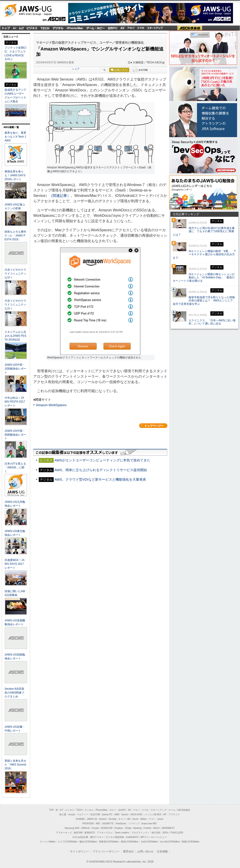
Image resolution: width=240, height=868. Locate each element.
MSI (98, 824)
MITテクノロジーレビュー (154, 837)
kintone (103, 819)
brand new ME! (149, 824)
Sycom (125, 814)
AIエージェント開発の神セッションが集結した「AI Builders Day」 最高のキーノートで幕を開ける (204, 278)
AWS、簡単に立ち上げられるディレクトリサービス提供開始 (101, 470)
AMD (117, 814)
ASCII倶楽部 (190, 28)
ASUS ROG (136, 814)
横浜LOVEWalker (88, 842)
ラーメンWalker (48, 842)
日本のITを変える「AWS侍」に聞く (15, 467)
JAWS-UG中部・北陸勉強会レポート (15, 369)
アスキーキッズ (64, 833)
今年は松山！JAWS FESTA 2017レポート (15, 402)
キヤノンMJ (124, 819)
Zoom (161, 819)
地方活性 (156, 833)
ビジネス (32, 28)
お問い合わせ (145, 851)
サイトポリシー (79, 851)
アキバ (131, 28)
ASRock (85, 828)
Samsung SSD (72, 828)
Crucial (95, 828)
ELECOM (95, 814)
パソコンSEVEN (153, 814)
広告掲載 (162, 851)
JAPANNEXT (168, 828)
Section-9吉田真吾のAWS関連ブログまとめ (14, 693)
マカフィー (83, 814)
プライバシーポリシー (106, 851)
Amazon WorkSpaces (51, 405)
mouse (72, 814)
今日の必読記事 (80, 837)
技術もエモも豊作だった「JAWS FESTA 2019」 (15, 236)
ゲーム (172, 810)
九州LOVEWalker (149, 842)
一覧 (103, 70)
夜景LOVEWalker (130, 842)
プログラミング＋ (140, 833)
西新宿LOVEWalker (109, 842)
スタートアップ (155, 28)
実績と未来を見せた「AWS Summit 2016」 (15, 765)
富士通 (63, 814)
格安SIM (78, 833)
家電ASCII (90, 833)
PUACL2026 (177, 833)
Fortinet (147, 828)
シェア (76, 69)
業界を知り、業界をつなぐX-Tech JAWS (15, 137)
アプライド (174, 814)
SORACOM (107, 828)
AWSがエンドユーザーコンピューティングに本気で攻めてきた (102, 460)
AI (15, 28)
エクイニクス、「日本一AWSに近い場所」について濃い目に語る (212, 322)
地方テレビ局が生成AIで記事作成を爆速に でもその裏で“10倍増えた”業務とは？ (204, 231)
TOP (51, 810)
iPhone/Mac (75, 28)
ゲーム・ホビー (95, 28)
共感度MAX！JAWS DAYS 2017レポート (14, 564)
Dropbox (119, 828)
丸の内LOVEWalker (170, 842)
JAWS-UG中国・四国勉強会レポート (15, 435)
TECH (45, 28)
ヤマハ (152, 819)
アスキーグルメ (105, 833)
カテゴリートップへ (153, 426)
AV (130, 810)
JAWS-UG (35, 10)
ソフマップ (134, 824)
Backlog (137, 828)
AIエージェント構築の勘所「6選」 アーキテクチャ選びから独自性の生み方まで (204, 255)
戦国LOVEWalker (191, 842)
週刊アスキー (97, 837)
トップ (6, 28)
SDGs (166, 833)
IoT (22, 28)
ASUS (156, 828)
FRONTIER (88, 824)
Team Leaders (122, 833)
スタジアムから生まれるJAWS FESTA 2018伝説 (15, 336)
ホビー (113, 810)
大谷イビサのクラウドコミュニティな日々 (15, 274)
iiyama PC (107, 814)
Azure (135, 819)
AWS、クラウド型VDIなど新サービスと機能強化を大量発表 (100, 479)
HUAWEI (80, 819)
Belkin (143, 819)
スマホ (141, 28)
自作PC (113, 28)
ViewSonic (121, 824)
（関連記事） (60, 196)
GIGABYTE (108, 824)
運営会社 (128, 851)
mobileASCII (132, 837)
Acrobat (112, 819)
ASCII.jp (35, 19)
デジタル (58, 28)
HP (165, 814)
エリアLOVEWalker (68, 842)
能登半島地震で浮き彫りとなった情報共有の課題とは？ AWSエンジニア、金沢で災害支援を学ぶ (204, 301)
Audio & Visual (122, 28)
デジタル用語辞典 (115, 837)
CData (128, 828)
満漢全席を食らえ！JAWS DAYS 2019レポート (15, 175)
